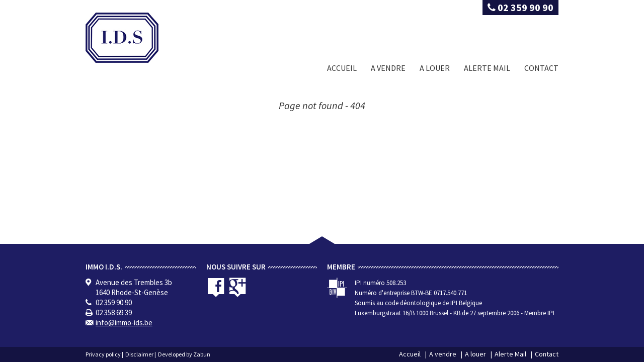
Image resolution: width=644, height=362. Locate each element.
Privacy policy (103, 354)
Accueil (342, 68)
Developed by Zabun (184, 354)
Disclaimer (139, 354)
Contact (541, 68)
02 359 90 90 (520, 7)
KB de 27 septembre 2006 (486, 313)
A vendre (388, 68)
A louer (435, 68)
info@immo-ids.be (124, 323)
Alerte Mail (487, 68)
